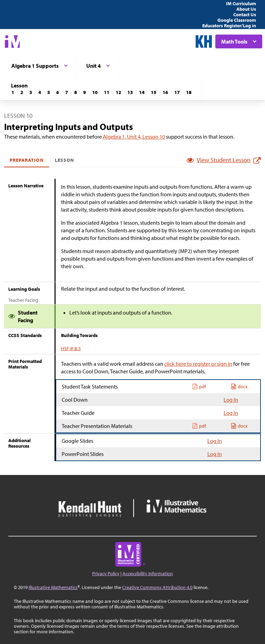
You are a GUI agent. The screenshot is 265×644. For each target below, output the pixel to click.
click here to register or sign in (198, 364)
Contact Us (245, 15)
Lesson (65, 160)
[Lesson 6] (58, 92)
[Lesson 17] (177, 92)
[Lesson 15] (154, 92)
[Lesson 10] (95, 92)
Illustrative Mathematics (53, 587)
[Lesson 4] (40, 92)
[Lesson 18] (189, 92)
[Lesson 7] (67, 92)
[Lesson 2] (22, 92)
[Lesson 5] (49, 92)
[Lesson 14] (142, 92)
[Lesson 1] (13, 92)
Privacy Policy (106, 573)
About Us (246, 9)
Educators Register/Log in (229, 26)
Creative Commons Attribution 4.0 (157, 587)
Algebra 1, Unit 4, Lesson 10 (134, 137)
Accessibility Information (148, 573)
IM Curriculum (241, 3)
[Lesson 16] (165, 92)
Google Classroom (237, 20)
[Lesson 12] (118, 92)
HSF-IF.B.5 (71, 348)
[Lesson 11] (107, 92)
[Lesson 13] (130, 92)
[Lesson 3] (31, 92)
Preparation (27, 160)
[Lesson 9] (85, 92)
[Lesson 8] (76, 92)
